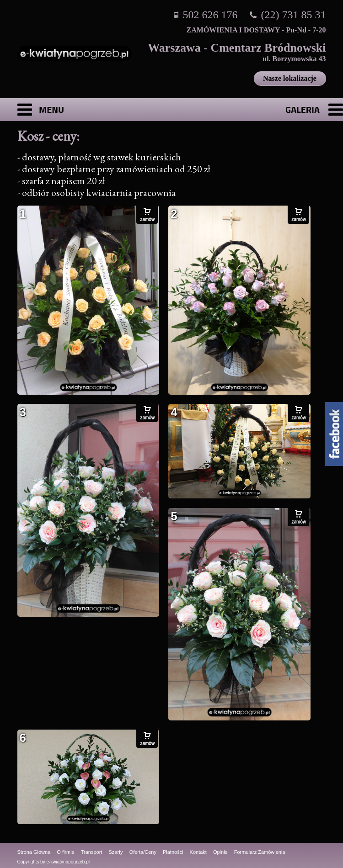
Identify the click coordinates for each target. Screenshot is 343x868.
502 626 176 (210, 15)
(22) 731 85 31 (294, 15)
